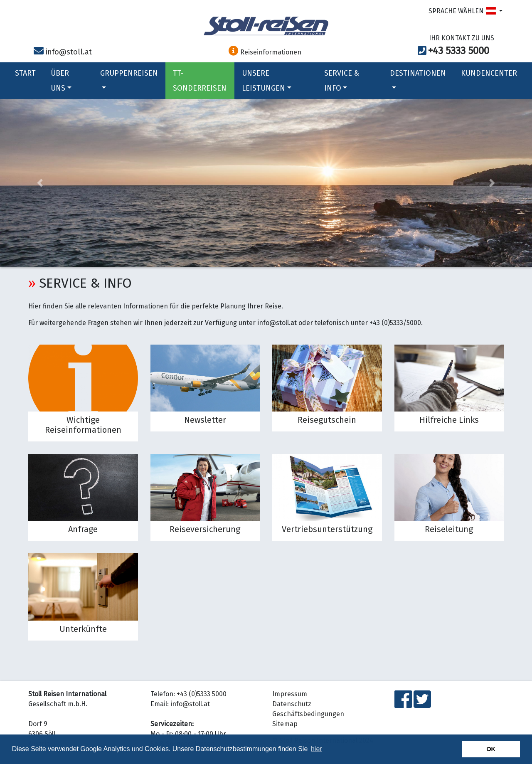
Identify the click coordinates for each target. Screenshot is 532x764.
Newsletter (205, 420)
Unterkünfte (83, 629)
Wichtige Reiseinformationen (83, 425)
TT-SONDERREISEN (200, 81)
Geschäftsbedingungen (308, 714)
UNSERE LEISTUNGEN (267, 81)
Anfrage (83, 529)
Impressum (290, 694)
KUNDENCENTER (489, 73)
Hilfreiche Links (449, 420)
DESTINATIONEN (418, 79)
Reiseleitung (449, 529)
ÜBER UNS (61, 81)
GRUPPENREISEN (129, 79)
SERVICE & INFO (342, 81)
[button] (40, 183)
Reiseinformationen (265, 52)
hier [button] (316, 749)
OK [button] (491, 749)
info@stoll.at (69, 52)
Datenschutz (292, 704)
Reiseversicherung (205, 529)
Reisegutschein (327, 420)
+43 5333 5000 (459, 51)
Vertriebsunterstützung (327, 529)
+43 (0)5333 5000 (202, 694)
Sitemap (285, 724)
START (25, 73)
